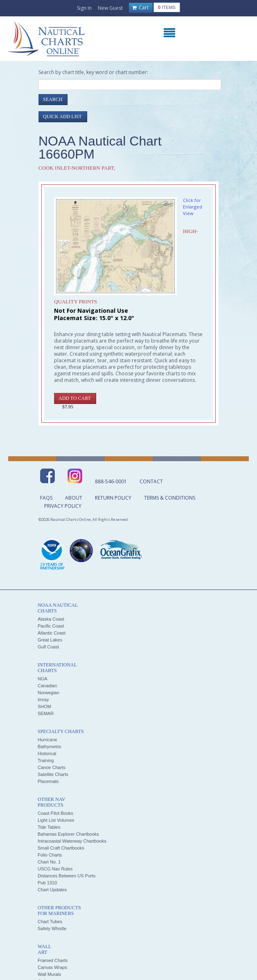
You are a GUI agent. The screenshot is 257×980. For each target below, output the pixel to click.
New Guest (110, 8)
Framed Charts (53, 960)
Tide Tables (49, 827)
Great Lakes (50, 640)
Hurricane (47, 740)
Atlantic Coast (52, 633)
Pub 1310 (47, 883)
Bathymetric (50, 747)
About (74, 498)
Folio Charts (50, 855)
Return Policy (113, 498)
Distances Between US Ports (67, 876)
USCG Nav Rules (55, 869)
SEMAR (46, 713)
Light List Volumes (56, 820)
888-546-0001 (111, 481)
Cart (140, 8)
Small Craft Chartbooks (61, 848)
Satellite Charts (53, 774)
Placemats (48, 781)
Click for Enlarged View (193, 207)
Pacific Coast (51, 626)
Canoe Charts (52, 767)
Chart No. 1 (49, 862)
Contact (151, 481)
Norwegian (48, 693)
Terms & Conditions (170, 498)
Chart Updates (52, 890)
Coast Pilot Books (55, 813)
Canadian (47, 686)
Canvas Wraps (52, 967)
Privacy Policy (63, 506)
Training (46, 760)
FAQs (46, 498)
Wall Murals (49, 974)
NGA (43, 679)
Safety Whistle (52, 928)
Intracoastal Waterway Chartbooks (72, 841)
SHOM (44, 706)
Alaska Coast (51, 619)
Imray (43, 700)
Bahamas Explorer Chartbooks (68, 834)
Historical (47, 754)
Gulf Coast (48, 647)
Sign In (84, 8)
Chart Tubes (50, 922)
